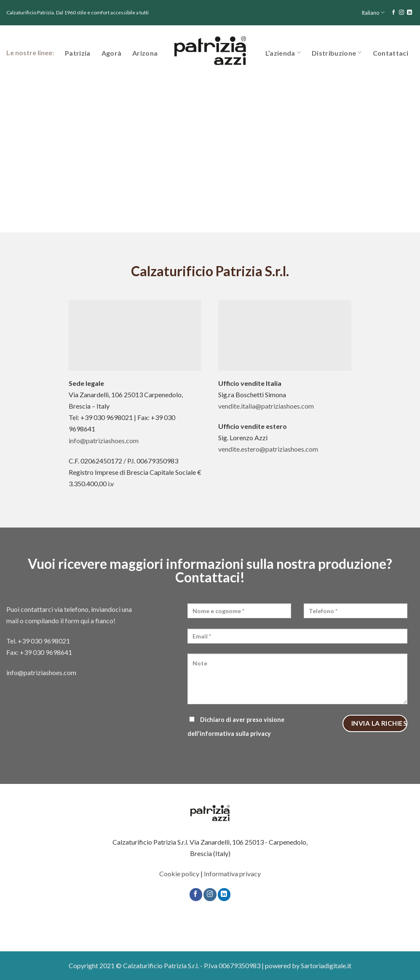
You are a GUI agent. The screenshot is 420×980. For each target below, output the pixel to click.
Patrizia (78, 53)
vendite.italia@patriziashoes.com (266, 406)
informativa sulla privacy (235, 734)
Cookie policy (179, 874)
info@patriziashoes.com (104, 440)
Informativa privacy (232, 874)
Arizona (145, 53)
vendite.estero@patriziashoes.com (268, 449)
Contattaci (391, 53)
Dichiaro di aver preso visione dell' (236, 727)
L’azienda (283, 52)
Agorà (112, 53)
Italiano (373, 12)
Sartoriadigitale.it (326, 965)
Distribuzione (337, 52)
